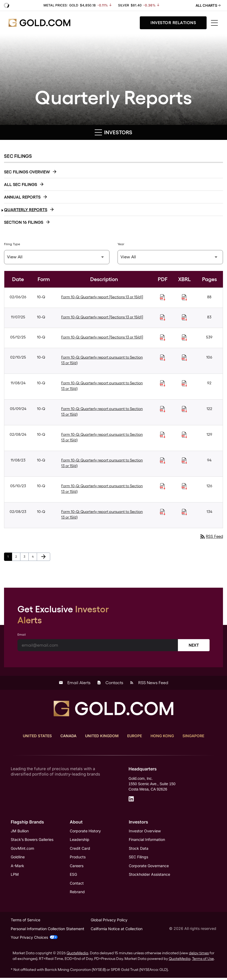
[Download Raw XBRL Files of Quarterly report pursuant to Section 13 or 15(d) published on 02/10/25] (184, 358)
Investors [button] (113, 132)
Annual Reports (22, 197)
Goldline (18, 858)
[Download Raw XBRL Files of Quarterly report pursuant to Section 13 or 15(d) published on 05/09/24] (184, 409)
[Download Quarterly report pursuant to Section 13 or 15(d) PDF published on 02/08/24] (163, 435)
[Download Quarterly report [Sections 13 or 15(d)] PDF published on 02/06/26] (163, 297)
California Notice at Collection (117, 931)
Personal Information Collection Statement (47, 931)
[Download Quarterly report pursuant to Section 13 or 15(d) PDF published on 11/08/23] (163, 461)
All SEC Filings (21, 185)
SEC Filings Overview (27, 172)
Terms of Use (203, 961)
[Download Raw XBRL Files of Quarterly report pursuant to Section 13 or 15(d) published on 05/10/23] (184, 486)
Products (78, 858)
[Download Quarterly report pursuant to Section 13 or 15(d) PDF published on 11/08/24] (163, 383)
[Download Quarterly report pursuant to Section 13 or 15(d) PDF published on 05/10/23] (163, 486)
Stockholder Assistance (149, 876)
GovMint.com (22, 849)
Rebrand (77, 893)
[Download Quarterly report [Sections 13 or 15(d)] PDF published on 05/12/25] (163, 338)
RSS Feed (211, 537)
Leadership (80, 840)
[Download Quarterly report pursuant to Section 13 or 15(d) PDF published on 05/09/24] (163, 409)
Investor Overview (145, 831)
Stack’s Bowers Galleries (32, 840)
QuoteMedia (77, 955)
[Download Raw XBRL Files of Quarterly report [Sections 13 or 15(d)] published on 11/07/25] (184, 318)
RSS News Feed (149, 683)
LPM (15, 876)
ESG (73, 876)
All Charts (208, 5)
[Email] (98, 645)
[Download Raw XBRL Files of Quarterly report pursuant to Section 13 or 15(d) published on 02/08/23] (184, 512)
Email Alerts (75, 683)
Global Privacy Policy (109, 922)
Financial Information (147, 840)
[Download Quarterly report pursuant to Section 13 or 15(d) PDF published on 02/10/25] (163, 358)
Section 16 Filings (24, 222)
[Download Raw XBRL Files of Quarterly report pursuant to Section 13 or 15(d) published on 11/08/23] (184, 461)
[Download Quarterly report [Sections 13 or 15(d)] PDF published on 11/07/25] (163, 318)
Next (194, 645)
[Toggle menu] (215, 23)
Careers (77, 867)
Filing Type (12, 244)
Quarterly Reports (26, 210)
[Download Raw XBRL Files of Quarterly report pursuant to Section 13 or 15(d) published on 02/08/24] (184, 435)
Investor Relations (173, 23)
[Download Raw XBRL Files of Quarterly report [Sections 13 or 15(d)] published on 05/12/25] (184, 338)
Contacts (110, 683)
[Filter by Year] (170, 257)
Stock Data (139, 849)
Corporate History (85, 831)
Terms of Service (25, 922)
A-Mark (17, 867)
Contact (77, 884)
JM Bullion (20, 831)
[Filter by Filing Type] (57, 257)
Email (22, 635)
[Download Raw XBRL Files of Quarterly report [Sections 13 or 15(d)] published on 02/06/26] (184, 297)
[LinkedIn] (131, 799)
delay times (199, 955)
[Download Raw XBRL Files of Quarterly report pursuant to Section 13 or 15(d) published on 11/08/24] (184, 383)
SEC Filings (138, 858)
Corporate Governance (149, 867)
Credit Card (80, 849)
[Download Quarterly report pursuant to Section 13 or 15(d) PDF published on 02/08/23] (163, 512)
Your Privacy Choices (34, 939)
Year (121, 244)
